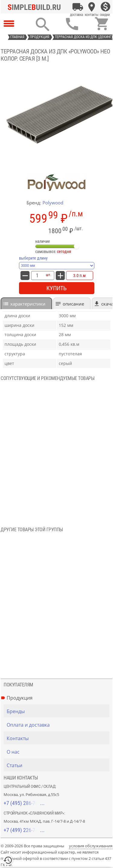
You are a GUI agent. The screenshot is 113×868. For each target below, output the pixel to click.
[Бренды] (58, 711)
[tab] (26, 303)
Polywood (53, 203)
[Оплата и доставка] (78, 7)
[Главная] (36, 7)
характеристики (28, 304)
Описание (73, 304)
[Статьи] (58, 765)
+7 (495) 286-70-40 (24, 803)
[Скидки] (105, 7)
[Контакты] (92, 7)
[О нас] (58, 752)
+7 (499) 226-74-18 (24, 830)
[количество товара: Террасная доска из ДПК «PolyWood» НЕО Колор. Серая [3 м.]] (37, 276)
